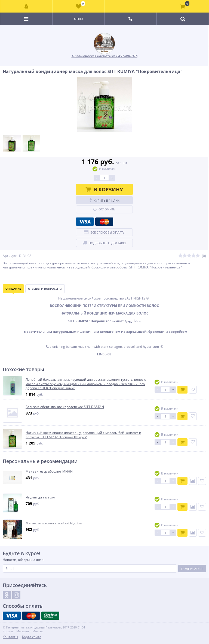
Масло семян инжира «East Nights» (54, 523)
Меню (79, 19)
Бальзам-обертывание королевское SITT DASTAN (65, 407)
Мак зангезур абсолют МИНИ (49, 471)
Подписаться (192, 569)
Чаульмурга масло (40, 497)
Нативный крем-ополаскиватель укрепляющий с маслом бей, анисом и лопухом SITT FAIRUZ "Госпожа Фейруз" (83, 435)
